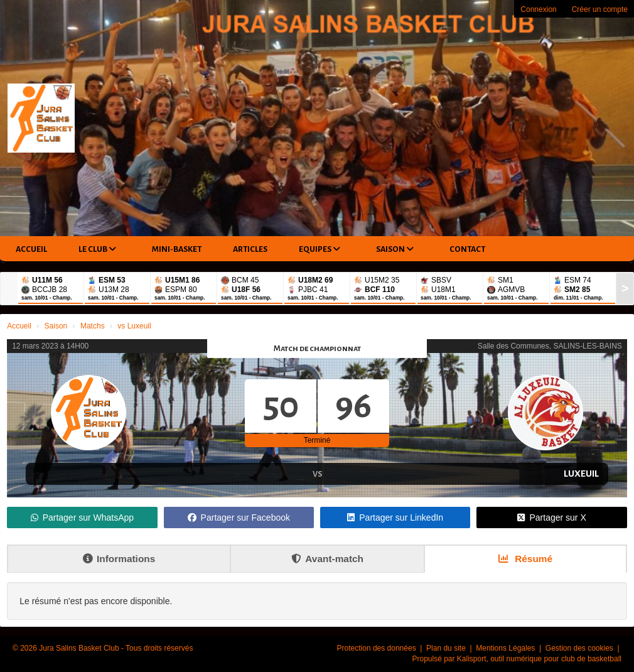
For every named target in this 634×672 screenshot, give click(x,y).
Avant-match (327, 559)
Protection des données (378, 648)
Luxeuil (581, 474)
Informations (119, 559)
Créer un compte (600, 9)
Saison (395, 249)
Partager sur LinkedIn (395, 518)
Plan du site (447, 648)
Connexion (538, 9)
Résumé (525, 559)
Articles (250, 249)
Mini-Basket (177, 249)
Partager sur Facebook (239, 518)
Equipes (320, 249)
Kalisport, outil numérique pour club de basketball (539, 659)
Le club (97, 249)
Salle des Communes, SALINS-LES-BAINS (550, 346)
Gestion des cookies (580, 648)
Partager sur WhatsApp (83, 518)
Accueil (31, 249)
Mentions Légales (506, 648)
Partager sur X (551, 518)
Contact (467, 249)
